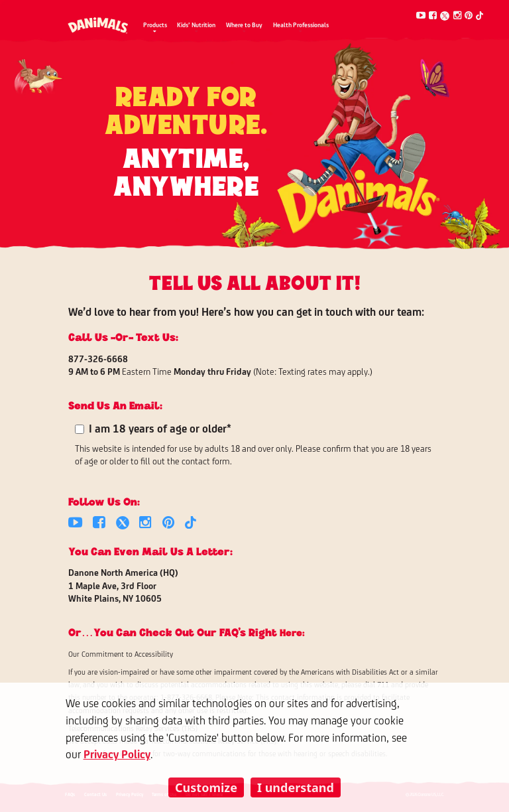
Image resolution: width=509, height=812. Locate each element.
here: (292, 632)
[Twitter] (445, 16)
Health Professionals (301, 26)
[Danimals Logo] (98, 21)
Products (155, 26)
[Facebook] (433, 16)
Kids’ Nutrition (196, 26)
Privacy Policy (117, 755)
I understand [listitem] (296, 787)
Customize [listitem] (206, 787)
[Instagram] (457, 16)
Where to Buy (244, 26)
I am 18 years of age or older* (160, 430)
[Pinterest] (469, 16)
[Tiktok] (480, 16)
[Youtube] (421, 16)
